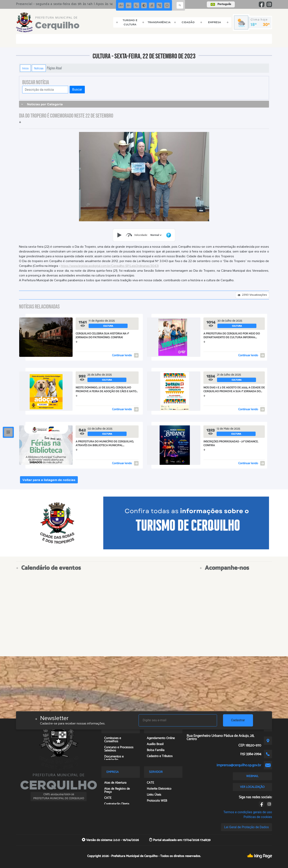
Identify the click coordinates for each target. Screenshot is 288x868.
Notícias (39, 68)
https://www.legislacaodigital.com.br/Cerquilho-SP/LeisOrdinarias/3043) (110, 266)
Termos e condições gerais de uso (248, 812)
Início (25, 68)
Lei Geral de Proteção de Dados (246, 827)
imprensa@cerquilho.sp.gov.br (239, 765)
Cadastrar (238, 720)
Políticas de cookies (258, 817)
